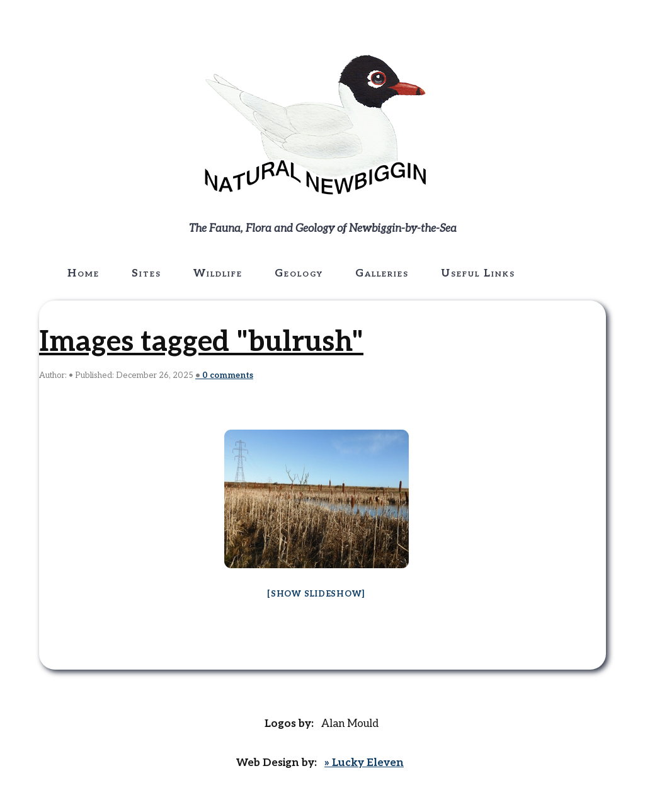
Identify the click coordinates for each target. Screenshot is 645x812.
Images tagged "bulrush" (201, 342)
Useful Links (478, 273)
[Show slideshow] (316, 594)
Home (83, 273)
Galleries (382, 273)
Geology (299, 273)
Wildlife (218, 273)
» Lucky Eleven (364, 763)
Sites (146, 273)
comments (228, 375)
